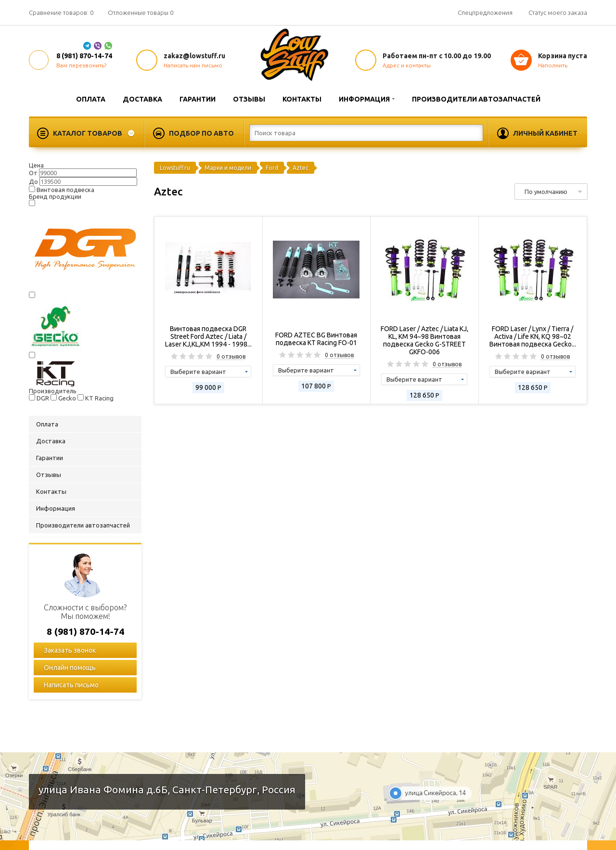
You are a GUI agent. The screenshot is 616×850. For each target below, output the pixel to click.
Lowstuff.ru (175, 168)
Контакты (302, 99)
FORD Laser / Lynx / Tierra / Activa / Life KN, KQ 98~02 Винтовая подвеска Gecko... (533, 336)
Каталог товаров (88, 133)
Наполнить (553, 65)
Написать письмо (71, 685)
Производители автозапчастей (476, 99)
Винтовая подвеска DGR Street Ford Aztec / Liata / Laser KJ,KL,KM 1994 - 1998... (208, 336)
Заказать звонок (69, 650)
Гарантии (198, 99)
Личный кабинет (545, 133)
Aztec (301, 168)
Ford (272, 168)
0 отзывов (231, 357)
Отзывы (249, 99)
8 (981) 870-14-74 (84, 56)
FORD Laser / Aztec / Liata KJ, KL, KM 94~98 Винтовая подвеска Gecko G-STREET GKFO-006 (424, 340)
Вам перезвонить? (81, 65)
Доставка (142, 99)
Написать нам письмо (193, 65)
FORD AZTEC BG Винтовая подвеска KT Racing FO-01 (316, 339)
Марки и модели (228, 168)
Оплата (91, 99)
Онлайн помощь (69, 668)
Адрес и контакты (407, 65)
